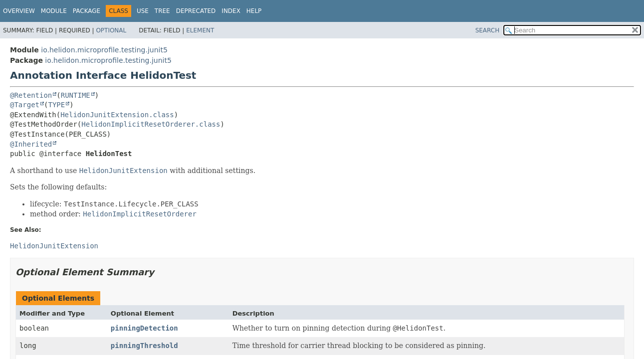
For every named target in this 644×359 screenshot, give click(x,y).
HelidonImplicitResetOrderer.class (151, 124)
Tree (162, 11)
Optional (111, 30)
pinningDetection (144, 328)
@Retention (31, 95)
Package (87, 11)
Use (143, 11)
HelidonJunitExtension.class (117, 115)
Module (54, 11)
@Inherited (31, 144)
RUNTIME (76, 95)
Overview (19, 11)
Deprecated (196, 11)
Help (254, 11)
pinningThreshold (144, 346)
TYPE (56, 105)
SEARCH (488, 30)
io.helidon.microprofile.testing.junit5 (104, 50)
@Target (25, 105)
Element (200, 30)
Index (231, 11)
